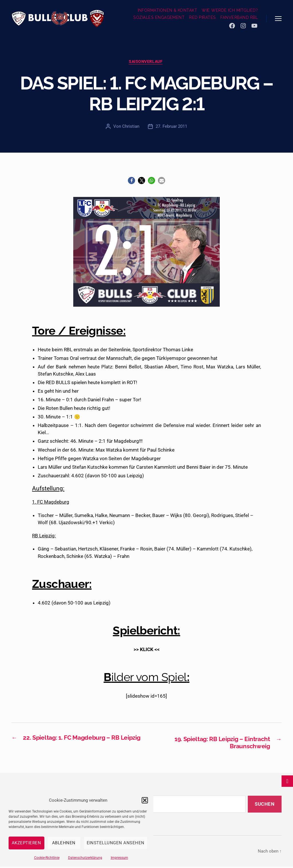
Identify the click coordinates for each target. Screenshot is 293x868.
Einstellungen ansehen (116, 843)
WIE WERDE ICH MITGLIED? (230, 10)
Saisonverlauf (146, 62)
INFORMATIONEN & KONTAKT (168, 10)
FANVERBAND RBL (239, 17)
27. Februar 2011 (171, 127)
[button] (145, 800)
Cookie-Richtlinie (47, 858)
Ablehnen (64, 843)
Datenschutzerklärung (85, 858)
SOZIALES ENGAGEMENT (159, 17)
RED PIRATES (202, 17)
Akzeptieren (26, 843)
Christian (131, 127)
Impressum (119, 858)
